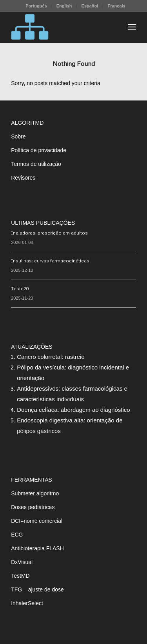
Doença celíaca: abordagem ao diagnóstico (73, 410)
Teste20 (20, 288)
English (64, 6)
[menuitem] (36, 6)
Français (116, 6)
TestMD (20, 576)
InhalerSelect (27, 603)
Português (36, 6)
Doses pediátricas (33, 507)
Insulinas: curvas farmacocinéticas (50, 261)
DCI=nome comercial (37, 521)
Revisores (23, 178)
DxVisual (22, 562)
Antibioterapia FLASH (37, 548)
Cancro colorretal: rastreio (51, 357)
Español (90, 6)
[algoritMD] (61, 27)
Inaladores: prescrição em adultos (49, 233)
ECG (17, 535)
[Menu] (132, 27)
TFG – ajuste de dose (37, 589)
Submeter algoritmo (35, 493)
